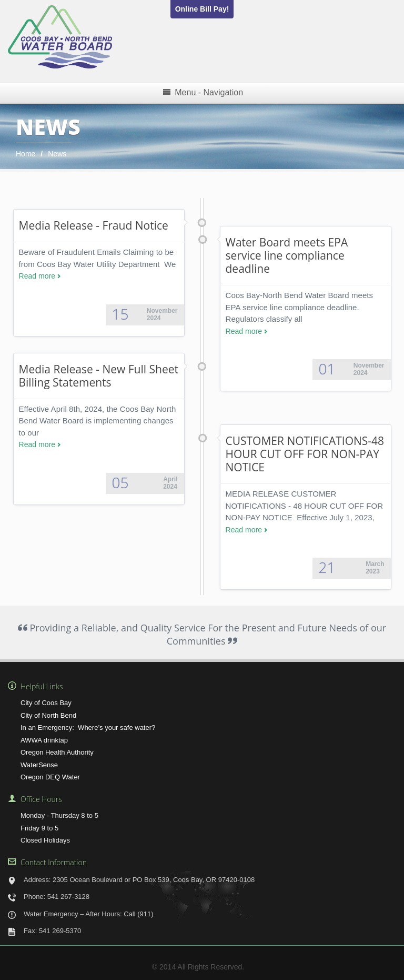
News (57, 154)
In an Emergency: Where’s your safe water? (88, 727)
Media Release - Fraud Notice (94, 225)
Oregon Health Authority (57, 752)
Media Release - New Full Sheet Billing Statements (99, 376)
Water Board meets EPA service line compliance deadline (287, 255)
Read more (37, 276)
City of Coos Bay (46, 703)
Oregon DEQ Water (50, 777)
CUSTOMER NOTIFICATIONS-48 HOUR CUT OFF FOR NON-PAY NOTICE (305, 454)
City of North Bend (48, 715)
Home (26, 154)
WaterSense (39, 765)
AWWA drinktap (44, 740)
